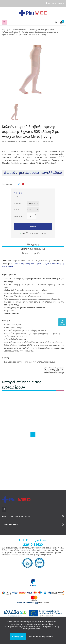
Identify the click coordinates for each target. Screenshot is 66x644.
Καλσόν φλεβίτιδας (19, 142)
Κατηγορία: (6, 142)
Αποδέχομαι (18, 636)
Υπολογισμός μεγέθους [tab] (33, 249)
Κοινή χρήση (15, 184)
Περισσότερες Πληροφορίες (41, 636)
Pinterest (23, 184)
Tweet (19, 184)
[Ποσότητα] (30, 216)
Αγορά (33, 226)
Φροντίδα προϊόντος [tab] (33, 253)
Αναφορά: (33, 142)
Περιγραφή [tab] (33, 244)
